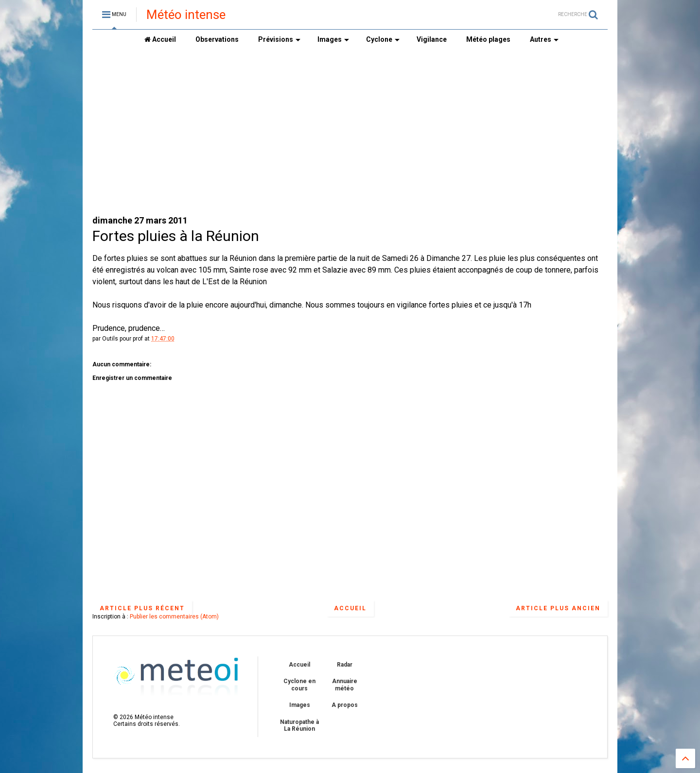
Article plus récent (142, 608)
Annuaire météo (345, 685)
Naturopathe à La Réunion (299, 725)
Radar (345, 665)
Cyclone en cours (299, 685)
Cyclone (383, 39)
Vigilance (432, 39)
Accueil (160, 39)
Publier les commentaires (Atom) (174, 617)
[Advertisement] (350, 132)
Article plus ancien (558, 608)
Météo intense (186, 15)
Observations (217, 39)
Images (333, 39)
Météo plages (488, 39)
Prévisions (279, 39)
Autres (544, 39)
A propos (345, 705)
